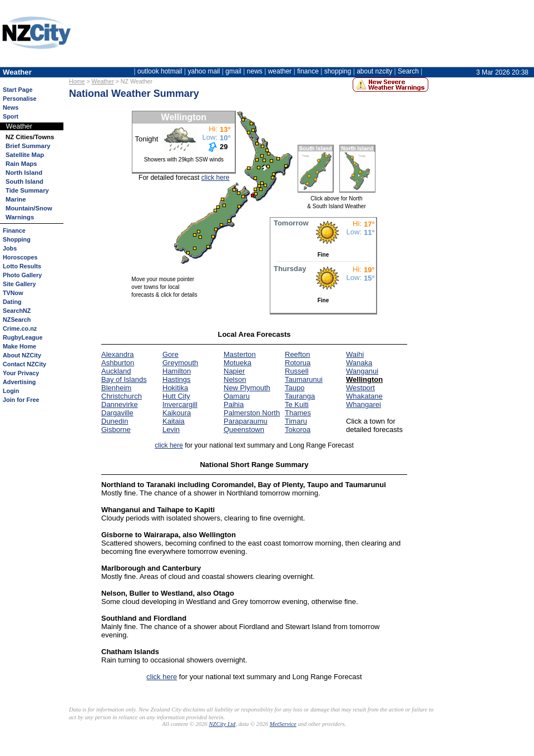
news (255, 71)
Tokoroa (298, 429)
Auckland (116, 371)
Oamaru (237, 396)
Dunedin (115, 421)
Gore (170, 354)
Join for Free (21, 400)
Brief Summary (28, 146)
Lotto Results (22, 266)
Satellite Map (25, 155)
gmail (233, 71)
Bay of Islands (124, 379)
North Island (24, 173)
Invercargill (180, 404)
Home (77, 81)
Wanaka (359, 363)
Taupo (295, 388)
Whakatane (364, 396)
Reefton (298, 354)
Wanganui (362, 371)
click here (216, 178)
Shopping (17, 239)
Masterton (240, 354)
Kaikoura (177, 413)
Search (408, 71)
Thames (298, 413)
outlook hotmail (160, 71)
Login (11, 391)
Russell (297, 371)
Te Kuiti (297, 404)
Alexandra (118, 354)
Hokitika (175, 388)
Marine (16, 199)
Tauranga (300, 396)
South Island (24, 181)
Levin (171, 429)
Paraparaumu (246, 421)
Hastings (177, 379)
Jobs (10, 248)
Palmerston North (252, 413)
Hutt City (176, 396)
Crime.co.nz (20, 328)
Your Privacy (21, 373)
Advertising (19, 382)
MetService (283, 724)
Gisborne (116, 429)
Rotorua (298, 363)
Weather (103, 81)
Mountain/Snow (29, 208)
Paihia (234, 404)
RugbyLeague (23, 337)
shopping (338, 71)
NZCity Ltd (222, 724)
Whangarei (364, 404)
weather (280, 71)
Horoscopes (20, 257)
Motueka (238, 363)
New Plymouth (247, 388)
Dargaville (117, 413)
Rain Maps (21, 164)
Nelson (235, 379)
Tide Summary (27, 190)
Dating (12, 302)
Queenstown (244, 429)
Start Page (18, 90)
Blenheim (116, 388)
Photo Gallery (22, 275)
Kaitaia (174, 421)
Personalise (20, 99)
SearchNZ (17, 311)
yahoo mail (204, 71)
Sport (11, 116)
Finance (14, 230)
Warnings (20, 217)
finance (308, 71)
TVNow (13, 293)
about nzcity (374, 71)
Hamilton (177, 371)
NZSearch (17, 320)
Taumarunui (304, 379)
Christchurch (122, 396)
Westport (360, 388)
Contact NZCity (24, 364)
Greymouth (180, 363)
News (11, 107)
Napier (234, 371)
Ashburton (118, 363)
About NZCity (22, 355)
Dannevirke (120, 404)
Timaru (296, 421)
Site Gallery (19, 284)
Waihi (355, 354)
